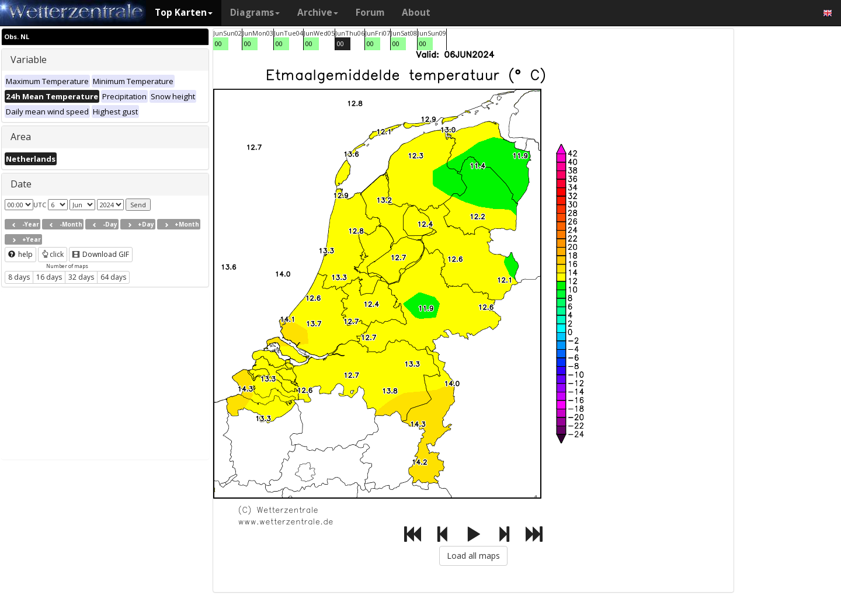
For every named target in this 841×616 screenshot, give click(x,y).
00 (218, 43)
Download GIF (101, 254)
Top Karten (184, 13)
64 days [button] (113, 277)
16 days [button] (49, 277)
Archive (318, 13)
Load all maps (473, 556)
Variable (29, 60)
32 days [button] (81, 277)
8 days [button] (19, 277)
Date (21, 184)
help (20, 254)
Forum (370, 13)
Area (21, 137)
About (416, 13)
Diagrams (255, 13)
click (53, 254)
